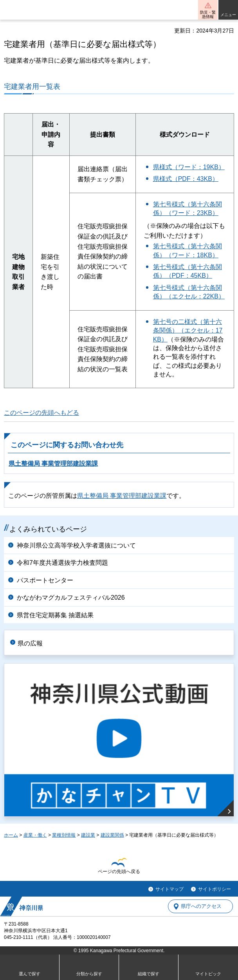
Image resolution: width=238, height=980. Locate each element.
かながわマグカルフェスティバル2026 (71, 598)
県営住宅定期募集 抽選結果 (55, 615)
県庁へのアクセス (201, 907)
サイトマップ (169, 889)
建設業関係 (112, 835)
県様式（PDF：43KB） (186, 179)
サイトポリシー (215, 889)
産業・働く (35, 835)
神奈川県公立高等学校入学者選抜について (76, 545)
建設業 (88, 835)
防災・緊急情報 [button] (208, 14)
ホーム (11, 835)
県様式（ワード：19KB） (189, 167)
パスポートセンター (45, 580)
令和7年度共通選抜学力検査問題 (62, 563)
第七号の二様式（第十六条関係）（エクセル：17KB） (188, 331)
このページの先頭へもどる (41, 413)
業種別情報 (64, 835)
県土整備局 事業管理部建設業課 (53, 464)
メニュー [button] (228, 15)
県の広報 (30, 643)
